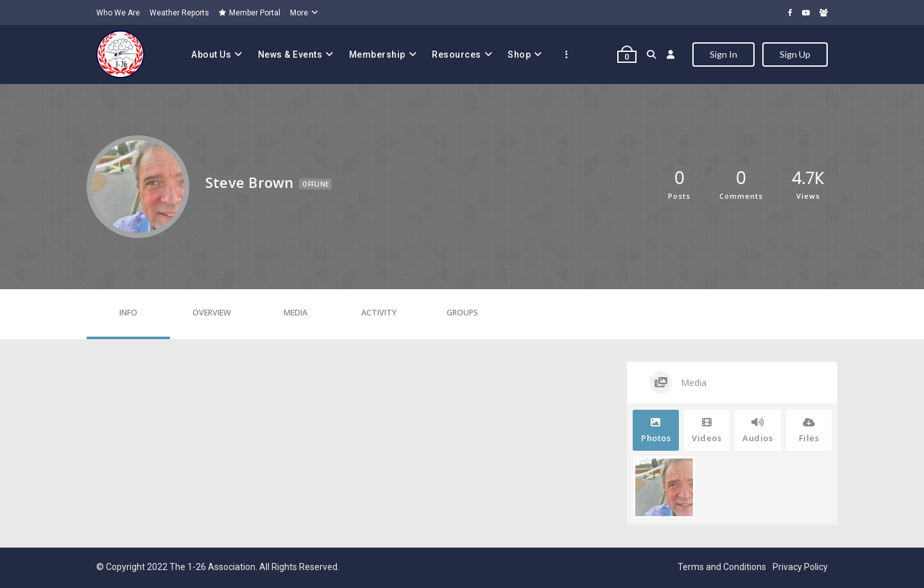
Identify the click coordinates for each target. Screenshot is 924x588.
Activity (379, 313)
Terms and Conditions (722, 567)
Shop (519, 55)
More (299, 13)
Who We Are (118, 13)
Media (295, 313)
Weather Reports (179, 13)
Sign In (723, 54)
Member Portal (250, 13)
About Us (211, 55)
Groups (462, 313)
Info (128, 313)
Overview (212, 313)
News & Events (290, 55)
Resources (457, 55)
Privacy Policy (800, 567)
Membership (377, 55)
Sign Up (795, 54)
